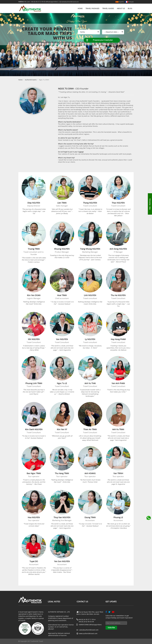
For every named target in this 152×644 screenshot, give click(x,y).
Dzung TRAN (90, 517)
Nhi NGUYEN (34, 339)
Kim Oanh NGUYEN (34, 429)
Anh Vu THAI (90, 383)
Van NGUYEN (62, 339)
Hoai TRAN (62, 295)
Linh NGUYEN (90, 295)
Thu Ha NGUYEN (118, 295)
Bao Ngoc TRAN (34, 473)
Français (129, 2)
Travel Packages (92, 8)
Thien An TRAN (90, 429)
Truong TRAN (34, 249)
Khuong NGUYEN (62, 249)
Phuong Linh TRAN (34, 383)
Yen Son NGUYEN (62, 561)
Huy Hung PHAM (118, 339)
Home (80, 8)
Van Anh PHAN (118, 383)
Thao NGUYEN (118, 203)
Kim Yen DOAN (34, 295)
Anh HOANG (90, 473)
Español (120, 2)
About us (121, 8)
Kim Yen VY (62, 429)
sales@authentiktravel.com (69, 2)
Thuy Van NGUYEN (62, 517)
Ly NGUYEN (90, 339)
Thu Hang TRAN (62, 473)
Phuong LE (118, 517)
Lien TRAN (62, 203)
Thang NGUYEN (90, 203)
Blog (130, 8)
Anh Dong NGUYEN (118, 249)
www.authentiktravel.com (88, 633)
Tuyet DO (34, 561)
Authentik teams (31, 80)
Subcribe (111, 628)
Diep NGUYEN (34, 203)
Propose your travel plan (103, 40)
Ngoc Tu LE (62, 383)
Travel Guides (108, 8)
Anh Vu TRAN (118, 429)
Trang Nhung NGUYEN (90, 249)
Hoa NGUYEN (34, 517)
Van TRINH (118, 473)
